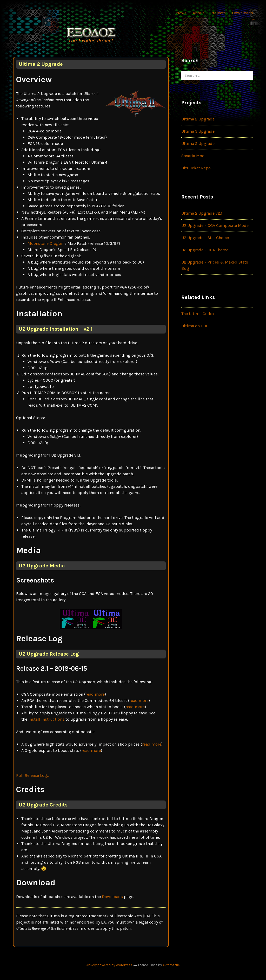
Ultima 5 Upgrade (198, 143)
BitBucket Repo (196, 168)
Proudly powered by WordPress (109, 965)
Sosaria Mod (193, 156)
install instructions (46, 719)
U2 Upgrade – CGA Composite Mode (215, 225)
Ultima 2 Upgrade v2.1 (202, 213)
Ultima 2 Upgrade (198, 119)
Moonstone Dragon (45, 243)
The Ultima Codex (198, 314)
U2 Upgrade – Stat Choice (205, 238)
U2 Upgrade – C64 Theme (205, 250)
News (181, 13)
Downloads (242, 13)
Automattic (171, 965)
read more (95, 694)
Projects (218, 13)
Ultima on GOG (195, 326)
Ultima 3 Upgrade (198, 131)
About (198, 13)
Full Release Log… (33, 775)
